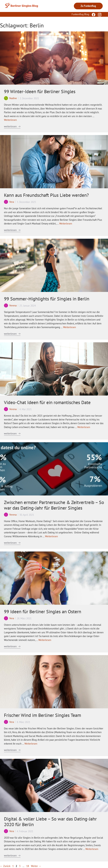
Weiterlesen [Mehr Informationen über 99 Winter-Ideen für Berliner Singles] (10, 120)
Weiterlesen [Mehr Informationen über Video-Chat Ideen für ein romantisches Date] (84, 427)
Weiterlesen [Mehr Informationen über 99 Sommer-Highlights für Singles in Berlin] (69, 327)
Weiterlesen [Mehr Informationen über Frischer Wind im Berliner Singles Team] (31, 744)
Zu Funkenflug (88, 6)
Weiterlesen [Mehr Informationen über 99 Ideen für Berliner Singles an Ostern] (45, 640)
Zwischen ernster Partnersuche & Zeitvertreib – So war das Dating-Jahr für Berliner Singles (54, 505)
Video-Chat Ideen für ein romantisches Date (47, 402)
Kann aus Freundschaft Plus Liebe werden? (46, 195)
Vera (12, 202)
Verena (13, 305)
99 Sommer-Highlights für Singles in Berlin (47, 299)
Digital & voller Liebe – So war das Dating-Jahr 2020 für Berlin (50, 822)
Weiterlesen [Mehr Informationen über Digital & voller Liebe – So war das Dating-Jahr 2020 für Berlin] (92, 849)
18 (28, 866)
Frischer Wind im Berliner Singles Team (43, 715)
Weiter (36, 866)
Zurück (5, 866)
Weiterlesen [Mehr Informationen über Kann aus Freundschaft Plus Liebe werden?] (66, 224)
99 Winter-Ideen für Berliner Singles (40, 91)
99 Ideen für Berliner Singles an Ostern (43, 611)
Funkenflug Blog (80, 14)
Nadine (13, 98)
